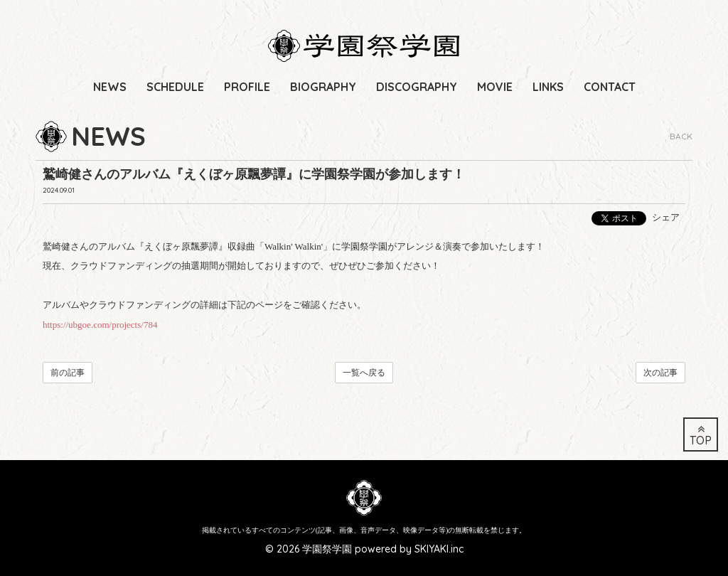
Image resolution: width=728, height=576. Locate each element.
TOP (701, 436)
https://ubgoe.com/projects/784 (100, 325)
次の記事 (660, 373)
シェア (666, 217)
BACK (681, 136)
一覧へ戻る (364, 373)
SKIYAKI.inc (439, 549)
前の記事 (68, 373)
